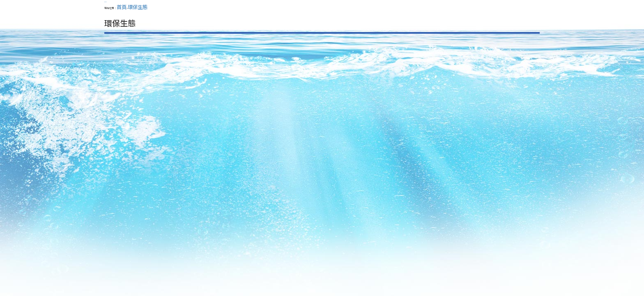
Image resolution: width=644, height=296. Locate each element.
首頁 (122, 7)
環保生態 (138, 7)
